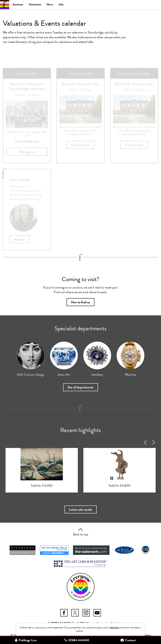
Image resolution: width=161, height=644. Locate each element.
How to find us (80, 302)
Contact (128, 640)
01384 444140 (77, 640)
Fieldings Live (26, 640)
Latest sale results (81, 509)
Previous (146, 442)
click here (114, 628)
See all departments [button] (81, 387)
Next (154, 442)
